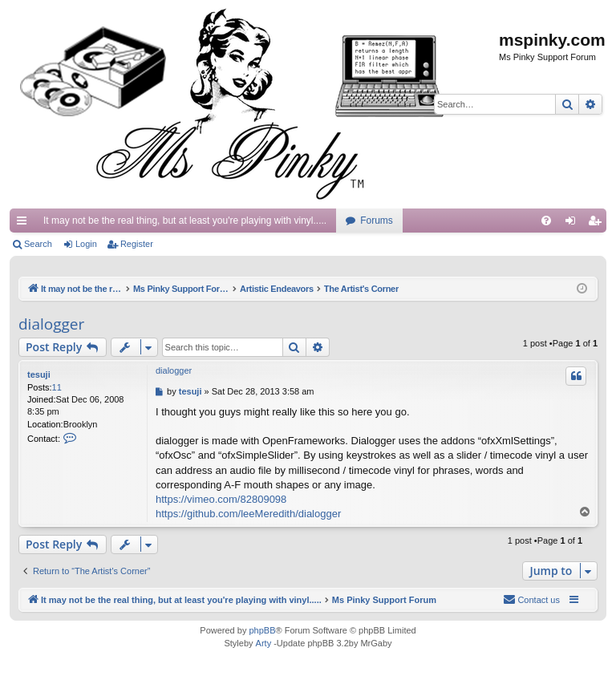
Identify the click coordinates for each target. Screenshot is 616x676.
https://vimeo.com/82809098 (221, 499)
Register (137, 244)
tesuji (39, 374)
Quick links (25, 224)
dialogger (51, 324)
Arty (264, 643)
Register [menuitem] (598, 224)
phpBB (262, 630)
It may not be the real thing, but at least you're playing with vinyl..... (185, 221)
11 (57, 387)
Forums (377, 221)
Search (38, 244)
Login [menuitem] (574, 224)
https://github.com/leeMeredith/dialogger (248, 514)
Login (86, 244)
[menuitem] (546, 221)
